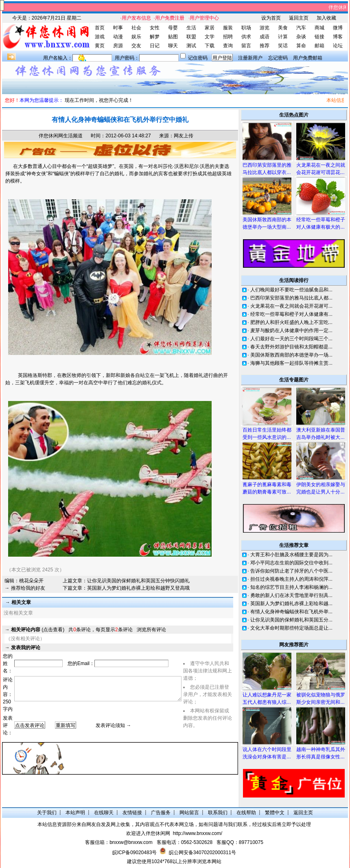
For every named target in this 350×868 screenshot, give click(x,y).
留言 (246, 46)
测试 (191, 46)
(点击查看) (38, 630)
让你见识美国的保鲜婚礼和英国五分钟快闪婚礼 (138, 581)
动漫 (118, 37)
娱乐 (136, 37)
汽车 (301, 28)
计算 (283, 37)
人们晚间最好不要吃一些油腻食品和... (291, 290)
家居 (210, 28)
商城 (319, 28)
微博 (338, 28)
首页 (100, 28)
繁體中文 (275, 813)
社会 (136, 28)
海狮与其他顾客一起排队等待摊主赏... (291, 363)
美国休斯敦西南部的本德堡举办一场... (291, 355)
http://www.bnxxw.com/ (198, 833)
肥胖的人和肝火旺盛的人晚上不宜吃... (291, 322)
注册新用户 (250, 58)
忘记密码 (278, 58)
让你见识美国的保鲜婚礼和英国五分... (291, 620)
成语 (265, 37)
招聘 (228, 37)
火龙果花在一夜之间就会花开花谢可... (291, 306)
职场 (246, 28)
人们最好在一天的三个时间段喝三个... (291, 339)
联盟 (191, 37)
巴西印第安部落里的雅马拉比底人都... (291, 298)
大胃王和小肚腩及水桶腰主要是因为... (291, 555)
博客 (338, 37)
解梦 (155, 37)
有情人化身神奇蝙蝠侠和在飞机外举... (291, 612)
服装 (228, 28)
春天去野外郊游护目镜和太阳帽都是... (291, 347)
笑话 (283, 46)
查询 (228, 46)
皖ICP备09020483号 (135, 853)
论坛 (338, 46)
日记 (155, 46)
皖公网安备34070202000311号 (202, 853)
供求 (246, 37)
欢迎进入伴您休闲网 (148, 833)
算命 (301, 46)
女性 (155, 28)
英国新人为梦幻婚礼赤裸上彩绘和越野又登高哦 (138, 588)
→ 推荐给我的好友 (25, 588)
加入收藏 (326, 18)
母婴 (173, 28)
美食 (283, 28)
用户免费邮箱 (308, 58)
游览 (265, 28)
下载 (210, 46)
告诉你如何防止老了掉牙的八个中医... (291, 571)
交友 (136, 46)
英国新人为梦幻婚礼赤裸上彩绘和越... (291, 604)
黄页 (100, 46)
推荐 (265, 46)
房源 (118, 46)
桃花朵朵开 (31, 581)
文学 (210, 37)
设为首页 (271, 18)
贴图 (173, 37)
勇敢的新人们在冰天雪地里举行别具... (291, 595)
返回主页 (299, 18)
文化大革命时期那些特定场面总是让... (291, 628)
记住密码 (198, 58)
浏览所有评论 (151, 630)
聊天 (173, 46)
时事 (118, 28)
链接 (319, 37)
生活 (191, 28)
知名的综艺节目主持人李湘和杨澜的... (291, 587)
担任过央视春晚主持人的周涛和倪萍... (291, 579)
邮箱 (319, 46)
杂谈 (301, 37)
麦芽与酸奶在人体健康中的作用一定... (291, 330)
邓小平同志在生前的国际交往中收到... (291, 563)
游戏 (100, 37)
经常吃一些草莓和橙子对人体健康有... (291, 314)
